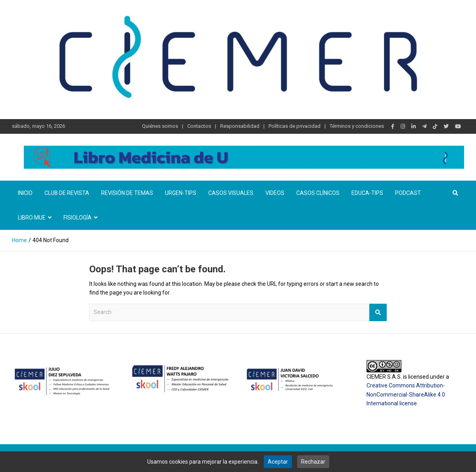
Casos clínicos (318, 193)
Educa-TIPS (367, 193)
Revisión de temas (127, 193)
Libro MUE (32, 218)
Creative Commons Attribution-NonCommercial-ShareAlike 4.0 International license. (406, 394)
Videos (275, 193)
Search (378, 312)
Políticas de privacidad (295, 126)
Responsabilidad (240, 126)
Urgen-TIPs (181, 193)
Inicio (25, 193)
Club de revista (67, 193)
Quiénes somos (160, 126)
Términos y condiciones (357, 126)
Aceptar (278, 462)
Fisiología (78, 218)
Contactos (199, 126)
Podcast (408, 193)
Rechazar (313, 462)
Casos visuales (231, 193)
